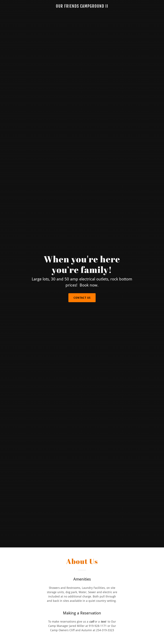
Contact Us (82, 298)
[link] (82, 7)
